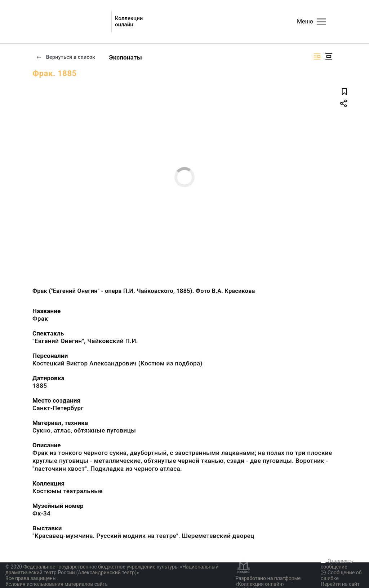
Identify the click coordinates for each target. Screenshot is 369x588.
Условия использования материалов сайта (57, 584)
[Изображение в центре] (329, 56)
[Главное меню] (321, 22)
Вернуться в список (66, 57)
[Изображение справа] (317, 56)
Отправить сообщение (337, 564)
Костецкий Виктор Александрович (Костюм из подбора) (117, 363)
